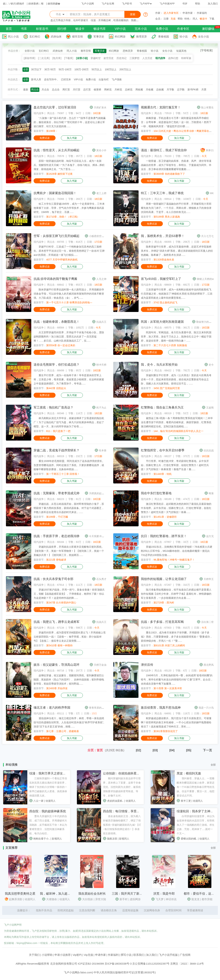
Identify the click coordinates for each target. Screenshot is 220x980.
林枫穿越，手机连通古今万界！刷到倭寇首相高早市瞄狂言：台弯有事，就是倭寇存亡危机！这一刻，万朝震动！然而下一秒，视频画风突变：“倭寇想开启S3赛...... (176, 122)
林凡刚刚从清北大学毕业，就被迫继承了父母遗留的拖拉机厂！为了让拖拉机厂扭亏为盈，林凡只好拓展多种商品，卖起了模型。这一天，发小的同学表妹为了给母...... (69, 422)
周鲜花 (108, 90)
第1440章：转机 (163, 474)
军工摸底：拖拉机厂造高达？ (53, 407)
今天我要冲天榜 (98, 536)
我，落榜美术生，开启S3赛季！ (163, 236)
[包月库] (57, 58)
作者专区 (183, 29)
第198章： (52, 131)
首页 (9, 29)
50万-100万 (65, 69)
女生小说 (203, 37)
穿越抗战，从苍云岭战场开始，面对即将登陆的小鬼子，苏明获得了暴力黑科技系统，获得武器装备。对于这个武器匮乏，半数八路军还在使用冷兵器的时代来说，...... (69, 508)
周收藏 (139, 90)
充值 (173, 19)
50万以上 (97, 69)
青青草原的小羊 (98, 708)
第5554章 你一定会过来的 (61, 345)
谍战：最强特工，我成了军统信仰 (164, 150)
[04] (172, 750)
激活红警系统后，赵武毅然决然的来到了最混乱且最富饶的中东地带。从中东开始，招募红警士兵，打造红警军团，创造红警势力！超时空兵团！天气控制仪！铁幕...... (176, 508)
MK (212, 193)
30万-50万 (50, 69)
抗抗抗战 (209, 450)
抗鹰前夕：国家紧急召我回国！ (55, 193)
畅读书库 (100, 29)
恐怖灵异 (128, 51)
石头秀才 (101, 579)
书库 (24, 29)
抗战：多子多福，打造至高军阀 (162, 622)
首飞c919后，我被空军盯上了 (161, 279)
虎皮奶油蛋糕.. (115, 801)
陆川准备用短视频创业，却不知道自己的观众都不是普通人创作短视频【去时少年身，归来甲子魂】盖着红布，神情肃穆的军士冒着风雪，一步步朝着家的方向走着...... (176, 594)
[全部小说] (82, 58)
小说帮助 (47, 955)
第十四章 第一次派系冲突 (168, 688)
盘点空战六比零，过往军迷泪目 (55, 107)
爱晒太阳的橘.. (189, 839)
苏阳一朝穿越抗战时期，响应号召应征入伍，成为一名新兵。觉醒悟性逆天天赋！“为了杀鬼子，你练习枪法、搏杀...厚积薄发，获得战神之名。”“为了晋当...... (69, 165)
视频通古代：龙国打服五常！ (161, 107)
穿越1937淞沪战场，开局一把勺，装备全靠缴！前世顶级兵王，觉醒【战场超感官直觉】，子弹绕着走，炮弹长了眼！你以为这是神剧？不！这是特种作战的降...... (69, 594)
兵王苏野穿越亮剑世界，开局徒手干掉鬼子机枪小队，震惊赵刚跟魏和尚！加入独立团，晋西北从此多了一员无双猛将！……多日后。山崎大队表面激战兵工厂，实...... (69, 337)
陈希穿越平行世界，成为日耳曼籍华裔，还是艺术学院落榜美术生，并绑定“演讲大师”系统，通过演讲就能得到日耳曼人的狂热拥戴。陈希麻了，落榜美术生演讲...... (177, 251)
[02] (138, 750)
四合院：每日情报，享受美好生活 (126, 811)
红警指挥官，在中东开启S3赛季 (163, 450)
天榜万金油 (100, 665)
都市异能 (207, 899)
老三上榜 (101, 193)
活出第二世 (207, 622)
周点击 (35, 90)
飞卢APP (146, 4)
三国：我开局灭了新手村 (129, 894)
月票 (204, 90)
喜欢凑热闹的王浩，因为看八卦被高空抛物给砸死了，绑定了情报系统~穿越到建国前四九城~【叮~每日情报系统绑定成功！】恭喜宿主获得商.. (122, 825)
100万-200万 (82, 69)
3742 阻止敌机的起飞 (165, 302)
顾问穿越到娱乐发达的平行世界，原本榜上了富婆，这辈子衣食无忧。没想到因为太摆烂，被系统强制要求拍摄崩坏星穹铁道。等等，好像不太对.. (122, 787)
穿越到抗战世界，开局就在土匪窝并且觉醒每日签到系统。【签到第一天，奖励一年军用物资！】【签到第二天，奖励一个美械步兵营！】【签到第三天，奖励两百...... (69, 551)
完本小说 (141, 29)
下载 (212, 19)
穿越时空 (96, 58)
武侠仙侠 (56, 37)
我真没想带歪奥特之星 (20, 894)
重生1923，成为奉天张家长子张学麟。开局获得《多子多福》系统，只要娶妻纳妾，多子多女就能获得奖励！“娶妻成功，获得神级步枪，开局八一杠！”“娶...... (177, 637)
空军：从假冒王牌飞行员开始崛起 (57, 236)
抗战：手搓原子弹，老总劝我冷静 (57, 536)
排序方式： (14, 90)
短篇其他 (181, 51)
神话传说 (171, 899)
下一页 (208, 750)
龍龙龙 (195, 899)
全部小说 (30, 51)
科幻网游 (120, 37)
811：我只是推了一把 (58, 431)
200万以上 (125, 69)
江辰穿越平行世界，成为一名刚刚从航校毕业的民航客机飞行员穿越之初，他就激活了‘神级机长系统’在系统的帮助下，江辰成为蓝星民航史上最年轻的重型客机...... (177, 294)
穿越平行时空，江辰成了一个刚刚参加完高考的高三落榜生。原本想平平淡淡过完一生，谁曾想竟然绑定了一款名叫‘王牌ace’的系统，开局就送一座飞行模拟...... (69, 251)
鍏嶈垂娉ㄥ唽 (36, 4)
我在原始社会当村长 (92, 894)
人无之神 (101, 279)
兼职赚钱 (208, 29)
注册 (166, 19)
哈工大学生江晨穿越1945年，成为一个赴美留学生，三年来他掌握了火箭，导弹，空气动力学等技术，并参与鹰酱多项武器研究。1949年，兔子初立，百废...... (69, 208)
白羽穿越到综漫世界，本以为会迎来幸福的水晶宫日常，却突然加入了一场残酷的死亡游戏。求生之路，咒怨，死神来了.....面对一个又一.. (196, 825)
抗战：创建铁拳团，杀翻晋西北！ (57, 322)
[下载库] (69, 58)
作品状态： (14, 79)
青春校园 (164, 37)
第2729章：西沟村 (164, 603)
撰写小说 (126, 955)
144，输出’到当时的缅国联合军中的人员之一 (178, 431)
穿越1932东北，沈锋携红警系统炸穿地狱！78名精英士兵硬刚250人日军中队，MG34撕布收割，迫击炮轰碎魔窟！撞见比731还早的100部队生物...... (177, 551)
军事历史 (99, 37)
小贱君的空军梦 (98, 236)
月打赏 (77, 90)
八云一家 (38, 801)
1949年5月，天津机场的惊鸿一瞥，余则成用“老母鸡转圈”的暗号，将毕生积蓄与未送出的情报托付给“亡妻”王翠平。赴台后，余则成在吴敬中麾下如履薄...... (177, 680)
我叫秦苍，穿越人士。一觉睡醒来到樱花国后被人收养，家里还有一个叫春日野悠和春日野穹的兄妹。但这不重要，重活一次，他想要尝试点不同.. (196, 787)
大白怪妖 (88, 899)
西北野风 (209, 665)
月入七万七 (207, 236)
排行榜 (62, 29)
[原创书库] (29, 58)
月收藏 (150, 90)
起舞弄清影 (16, 899)
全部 (26, 69)
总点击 (56, 90)
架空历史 (109, 58)
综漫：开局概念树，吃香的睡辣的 (110, 20)
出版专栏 (104, 79)
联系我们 (139, 955)
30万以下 (36, 69)
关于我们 (34, 955)
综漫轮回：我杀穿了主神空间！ (198, 811)
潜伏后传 (147, 665)
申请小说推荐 (63, 955)
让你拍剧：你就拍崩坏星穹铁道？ (126, 773)
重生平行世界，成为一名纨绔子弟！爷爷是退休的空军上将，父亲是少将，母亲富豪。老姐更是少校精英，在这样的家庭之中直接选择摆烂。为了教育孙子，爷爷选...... (69, 379)
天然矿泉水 (100, 107)
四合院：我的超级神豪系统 (48, 811)
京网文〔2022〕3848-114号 (187, 964)
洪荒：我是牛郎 (164, 894)
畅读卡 (203, 19)
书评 (185, 4)
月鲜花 (118, 90)
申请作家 (188, 13)
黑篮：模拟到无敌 (189, 773)
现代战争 (160, 58)
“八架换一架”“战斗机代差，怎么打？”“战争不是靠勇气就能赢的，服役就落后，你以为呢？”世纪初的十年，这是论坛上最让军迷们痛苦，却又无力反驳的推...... (70, 122)
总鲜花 (129, 90)
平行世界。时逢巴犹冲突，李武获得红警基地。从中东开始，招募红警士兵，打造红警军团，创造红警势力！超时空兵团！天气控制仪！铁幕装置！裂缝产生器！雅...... (175, 465)
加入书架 (72, 138)
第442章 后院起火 (56, 388)
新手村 (124, 899)
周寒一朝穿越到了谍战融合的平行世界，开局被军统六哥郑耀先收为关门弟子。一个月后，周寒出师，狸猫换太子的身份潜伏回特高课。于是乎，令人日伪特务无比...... (176, 208)
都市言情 (77, 37)
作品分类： (14, 51)
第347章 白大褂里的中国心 (61, 603)
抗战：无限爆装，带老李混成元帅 (57, 493)
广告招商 (185, 955)
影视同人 (57, 839)
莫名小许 (101, 150)
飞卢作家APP (167, 4)
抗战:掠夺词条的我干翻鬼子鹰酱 (55, 279)
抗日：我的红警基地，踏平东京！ (164, 536)
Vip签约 (77, 955)
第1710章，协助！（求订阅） (63, 217)
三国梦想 (134, 58)
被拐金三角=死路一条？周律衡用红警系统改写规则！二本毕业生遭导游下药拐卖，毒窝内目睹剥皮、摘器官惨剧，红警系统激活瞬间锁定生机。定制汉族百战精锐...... (177, 422)
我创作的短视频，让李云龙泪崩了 (164, 579)
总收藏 (160, 90)
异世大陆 (101, 899)
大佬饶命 (52, 899)
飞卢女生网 (108, 4)
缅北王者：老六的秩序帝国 (52, 708)
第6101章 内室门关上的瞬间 (169, 645)
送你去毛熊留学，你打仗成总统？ (57, 365)
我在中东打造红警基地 (156, 493)
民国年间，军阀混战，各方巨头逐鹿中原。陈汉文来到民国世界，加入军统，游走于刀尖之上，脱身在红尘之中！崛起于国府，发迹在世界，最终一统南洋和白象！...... (176, 337)
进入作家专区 (171, 13)
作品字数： (14, 69)
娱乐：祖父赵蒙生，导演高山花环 (57, 665)
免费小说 (162, 29)
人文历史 (147, 58)
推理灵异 (141, 37)
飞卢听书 (127, 4)
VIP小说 (120, 29)
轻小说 (184, 37)
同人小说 (13, 37)
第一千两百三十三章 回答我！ (63, 474)
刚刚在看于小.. (42, 839)
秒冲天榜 (101, 365)
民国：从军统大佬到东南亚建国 (162, 322)
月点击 (45, 90)
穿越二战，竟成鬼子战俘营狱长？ (57, 450)
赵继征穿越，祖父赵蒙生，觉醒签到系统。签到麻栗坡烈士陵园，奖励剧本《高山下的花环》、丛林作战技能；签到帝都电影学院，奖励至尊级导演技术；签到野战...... (69, 680)
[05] (189, 750)
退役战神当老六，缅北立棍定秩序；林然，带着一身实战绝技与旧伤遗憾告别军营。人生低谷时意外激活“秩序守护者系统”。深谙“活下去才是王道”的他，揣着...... (70, 722)
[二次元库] (44, 58)
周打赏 (66, 90)
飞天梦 (160, 899)
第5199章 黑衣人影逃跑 (167, 217)
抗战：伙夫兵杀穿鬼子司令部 (53, 579)
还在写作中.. (51, 79)
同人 (195, 19)
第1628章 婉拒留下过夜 (59, 174)
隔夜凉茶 (112, 839)
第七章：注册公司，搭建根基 (63, 731)
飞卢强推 (117, 79)
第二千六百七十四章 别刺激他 (170, 345)
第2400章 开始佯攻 (57, 688)
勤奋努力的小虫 (205, 322)
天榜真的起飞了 (98, 493)
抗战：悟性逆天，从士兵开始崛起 (57, 150)
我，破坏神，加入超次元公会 (60, 894)
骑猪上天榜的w (205, 279)
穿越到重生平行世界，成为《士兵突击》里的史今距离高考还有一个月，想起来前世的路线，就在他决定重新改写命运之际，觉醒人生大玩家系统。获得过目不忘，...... (176, 379)
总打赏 (87, 90)
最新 (26, 90)
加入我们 (213, 4)
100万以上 (111, 69)
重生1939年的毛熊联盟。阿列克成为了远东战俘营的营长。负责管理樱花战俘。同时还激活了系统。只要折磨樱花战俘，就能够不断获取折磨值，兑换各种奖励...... (69, 465)
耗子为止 (101, 408)
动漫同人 (51, 801)
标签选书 (42, 29)
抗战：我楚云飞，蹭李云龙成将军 (57, 622)
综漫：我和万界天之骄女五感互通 (52, 773)
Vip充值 (88, 955)
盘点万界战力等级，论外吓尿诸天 (69, 20)
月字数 (170, 90)
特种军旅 (186, 58)
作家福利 (202, 13)
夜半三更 (186, 801)
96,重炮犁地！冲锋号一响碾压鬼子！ (174, 560)
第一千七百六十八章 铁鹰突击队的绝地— (69, 302)
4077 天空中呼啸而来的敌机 (62, 260)
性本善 (103, 450)
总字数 (181, 90)
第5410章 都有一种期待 (59, 645)
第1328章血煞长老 (164, 260)
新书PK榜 (193, 90)
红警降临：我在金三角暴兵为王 (162, 407)
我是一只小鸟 (206, 708)
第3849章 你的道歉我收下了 (169, 174)
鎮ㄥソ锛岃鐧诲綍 (14, 4)
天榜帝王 (209, 579)
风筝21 (210, 150)
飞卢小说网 (88, 4)
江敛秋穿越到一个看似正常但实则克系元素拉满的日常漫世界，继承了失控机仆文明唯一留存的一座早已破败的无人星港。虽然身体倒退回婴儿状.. (48, 787)
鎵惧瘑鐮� (54, 4)
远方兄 (210, 536)
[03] (155, 750)
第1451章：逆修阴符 (165, 517)
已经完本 (66, 79)
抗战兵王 (101, 322)
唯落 (211, 493)
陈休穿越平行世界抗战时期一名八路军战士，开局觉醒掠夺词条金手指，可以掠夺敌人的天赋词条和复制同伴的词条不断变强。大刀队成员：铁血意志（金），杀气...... (69, 294)
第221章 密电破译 (56, 560)
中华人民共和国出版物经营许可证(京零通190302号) (125, 972)
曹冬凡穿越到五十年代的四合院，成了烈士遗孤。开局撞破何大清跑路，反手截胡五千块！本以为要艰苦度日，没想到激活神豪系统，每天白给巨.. (48, 825)
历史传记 (122, 58)
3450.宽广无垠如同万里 (167, 388)
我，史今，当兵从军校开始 (159, 365)
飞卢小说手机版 (168, 955)
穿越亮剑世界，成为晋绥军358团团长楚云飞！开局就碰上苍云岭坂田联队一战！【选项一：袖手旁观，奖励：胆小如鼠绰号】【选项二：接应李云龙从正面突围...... (70, 637)
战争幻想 (173, 58)
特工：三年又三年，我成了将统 (162, 193)
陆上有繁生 (207, 107)
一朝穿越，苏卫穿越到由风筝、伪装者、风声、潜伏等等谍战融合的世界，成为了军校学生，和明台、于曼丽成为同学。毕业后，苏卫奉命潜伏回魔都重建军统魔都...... (176, 165)
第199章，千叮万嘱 (57, 517)
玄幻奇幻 (35, 37)
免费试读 (45, 138)
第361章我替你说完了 (166, 731)
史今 (211, 365)
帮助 (198, 4)
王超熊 (210, 408)
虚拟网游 (135, 899)
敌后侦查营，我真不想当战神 (161, 708)
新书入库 (36, 79)
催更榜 (97, 90)
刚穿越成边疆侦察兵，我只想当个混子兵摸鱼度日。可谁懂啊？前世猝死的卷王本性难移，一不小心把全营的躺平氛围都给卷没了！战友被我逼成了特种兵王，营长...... (176, 722)
